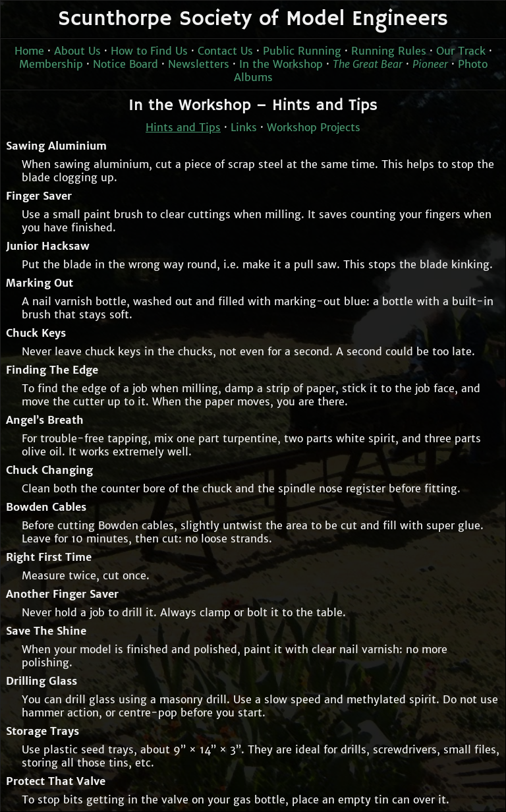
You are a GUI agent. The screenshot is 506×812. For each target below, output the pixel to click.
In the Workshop (281, 64)
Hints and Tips (183, 127)
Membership (51, 64)
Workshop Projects (314, 127)
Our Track (461, 51)
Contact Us (225, 51)
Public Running (302, 51)
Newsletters (199, 64)
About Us (77, 51)
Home (29, 51)
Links (244, 127)
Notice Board (126, 64)
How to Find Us (149, 51)
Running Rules (389, 51)
